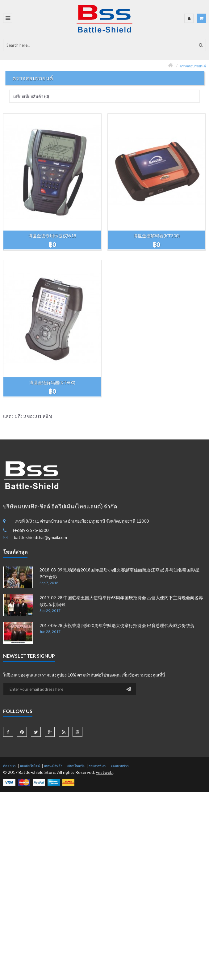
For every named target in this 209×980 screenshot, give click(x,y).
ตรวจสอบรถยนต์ (193, 66)
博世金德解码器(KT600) (52, 382)
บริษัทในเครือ (76, 766)
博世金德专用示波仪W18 (52, 236)
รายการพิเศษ (98, 766)
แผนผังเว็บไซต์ (30, 766)
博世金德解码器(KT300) (157, 236)
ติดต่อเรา (9, 766)
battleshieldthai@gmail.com (40, 537)
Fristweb (104, 772)
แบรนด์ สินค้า (53, 766)
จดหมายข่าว (120, 766)
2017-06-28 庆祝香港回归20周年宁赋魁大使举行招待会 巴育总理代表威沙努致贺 (117, 625)
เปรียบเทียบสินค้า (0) (31, 96)
